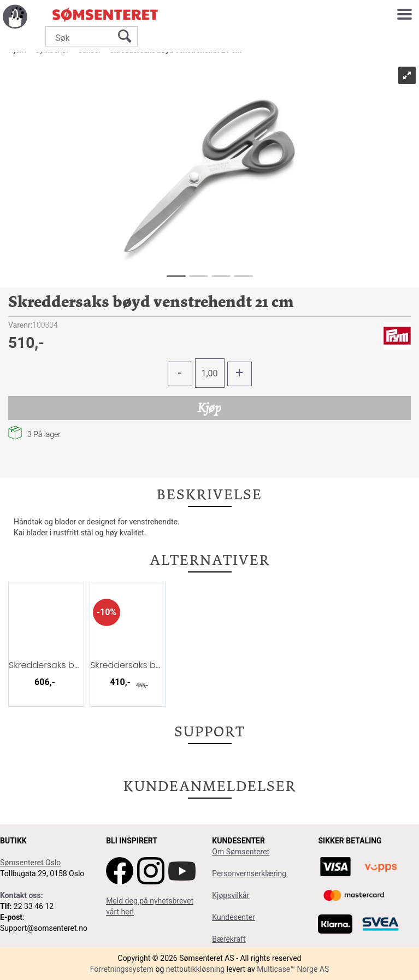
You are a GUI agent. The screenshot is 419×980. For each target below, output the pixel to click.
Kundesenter (234, 917)
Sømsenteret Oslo (30, 863)
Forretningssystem (122, 969)
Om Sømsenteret (241, 852)
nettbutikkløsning (195, 969)
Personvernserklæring (249, 873)
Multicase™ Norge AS (293, 969)
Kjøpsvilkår (231, 895)
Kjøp (209, 408)
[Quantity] (210, 373)
